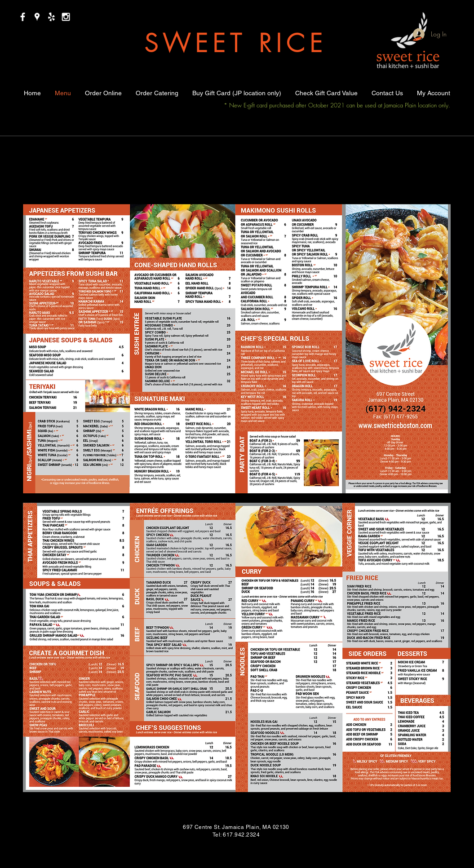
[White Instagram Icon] (66, 17)
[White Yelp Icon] (51, 17)
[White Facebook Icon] (23, 17)
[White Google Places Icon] (37, 17)
